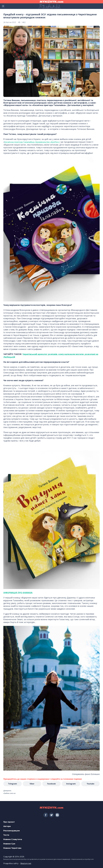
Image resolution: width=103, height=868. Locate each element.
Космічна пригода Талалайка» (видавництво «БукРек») (32, 142)
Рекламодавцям (12, 831)
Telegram (12, 784)
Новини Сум (9, 844)
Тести (6, 835)
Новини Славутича (13, 839)
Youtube (91, 784)
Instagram (71, 784)
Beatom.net (26, 863)
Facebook (51, 784)
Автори (7, 826)
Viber (32, 784)
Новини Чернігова (12, 848)
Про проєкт (9, 822)
